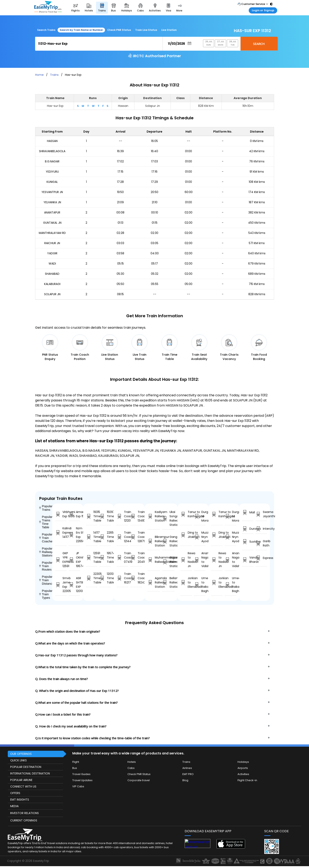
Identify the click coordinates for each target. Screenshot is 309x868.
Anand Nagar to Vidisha (200, 560)
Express (261, 558)
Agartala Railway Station (154, 582)
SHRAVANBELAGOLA (52, 151)
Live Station (169, 30)
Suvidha (248, 542)
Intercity (261, 529)
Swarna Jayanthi (261, 514)
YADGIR (52, 253)
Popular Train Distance (46, 580)
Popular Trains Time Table (46, 522)
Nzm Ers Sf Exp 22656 (74, 535)
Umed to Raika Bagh (200, 585)
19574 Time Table (105, 557)
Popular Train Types (46, 594)
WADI (52, 264)
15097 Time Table (105, 516)
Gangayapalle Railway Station (168, 541)
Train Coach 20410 (136, 557)
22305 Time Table (92, 578)
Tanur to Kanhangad (186, 514)
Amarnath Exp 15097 (74, 514)
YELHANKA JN (52, 202)
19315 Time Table (92, 516)
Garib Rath (261, 543)
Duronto (248, 529)
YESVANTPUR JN (52, 192)
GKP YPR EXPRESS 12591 (61, 560)
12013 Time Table (105, 578)
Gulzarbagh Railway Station (168, 562)
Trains (54, 75)
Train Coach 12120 (122, 516)
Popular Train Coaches (46, 538)
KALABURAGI (52, 284)
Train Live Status (146, 30)
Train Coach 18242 (136, 578)
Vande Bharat (248, 560)
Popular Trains (46, 508)
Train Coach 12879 (136, 537)
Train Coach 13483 (136, 516)
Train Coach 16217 (122, 578)
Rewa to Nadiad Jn (186, 560)
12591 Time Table (92, 557)
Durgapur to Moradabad (200, 516)
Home (39, 75)
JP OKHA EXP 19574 (74, 560)
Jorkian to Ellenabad (186, 582)
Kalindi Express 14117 (61, 533)
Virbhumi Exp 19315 (61, 514)
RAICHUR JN (52, 243)
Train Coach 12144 (122, 537)
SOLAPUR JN (52, 294)
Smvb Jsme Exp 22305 (61, 585)
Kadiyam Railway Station (154, 516)
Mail (248, 512)
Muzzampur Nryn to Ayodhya (200, 537)
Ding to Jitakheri (186, 535)
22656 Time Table (105, 537)
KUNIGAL (52, 182)
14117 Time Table (92, 537)
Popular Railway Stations (46, 552)
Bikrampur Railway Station (154, 541)
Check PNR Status (119, 30)
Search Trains (46, 30)
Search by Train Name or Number (81, 30)
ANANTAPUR (52, 212)
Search (259, 44)
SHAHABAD (52, 274)
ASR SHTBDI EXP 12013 (74, 585)
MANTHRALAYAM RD (52, 233)
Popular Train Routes (46, 566)
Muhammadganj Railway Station (154, 560)
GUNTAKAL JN (52, 223)
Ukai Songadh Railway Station (168, 518)
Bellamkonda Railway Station (168, 582)
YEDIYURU (52, 172)
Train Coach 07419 (122, 557)
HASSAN (52, 141)
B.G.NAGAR (52, 161)
